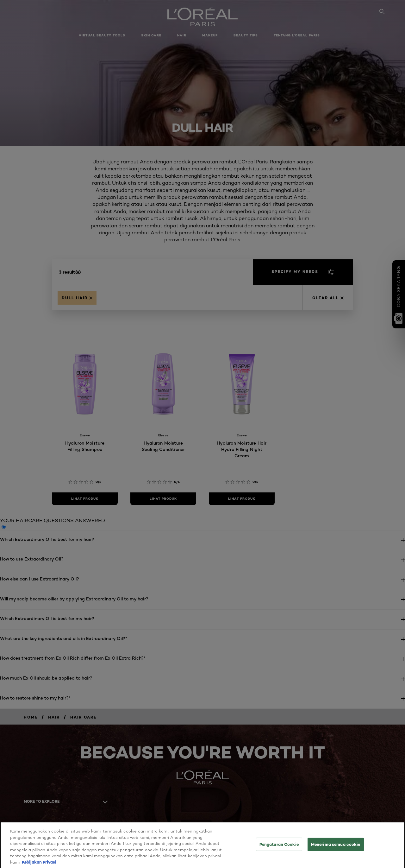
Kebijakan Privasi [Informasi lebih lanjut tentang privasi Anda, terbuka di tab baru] (39, 865)
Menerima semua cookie (336, 847)
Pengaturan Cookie (279, 847)
